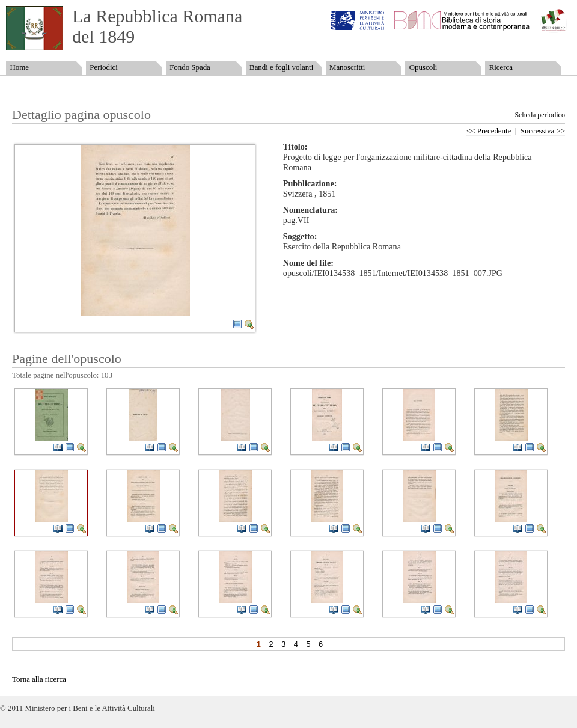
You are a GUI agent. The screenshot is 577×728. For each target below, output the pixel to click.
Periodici (103, 67)
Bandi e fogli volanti (281, 67)
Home (19, 67)
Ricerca (501, 67)
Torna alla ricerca (39, 679)
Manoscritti (347, 67)
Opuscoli (423, 67)
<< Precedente (489, 131)
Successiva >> (543, 131)
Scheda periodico (540, 115)
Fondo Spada (190, 67)
